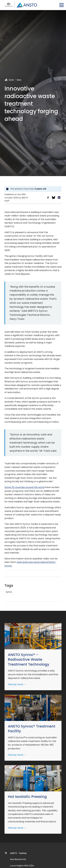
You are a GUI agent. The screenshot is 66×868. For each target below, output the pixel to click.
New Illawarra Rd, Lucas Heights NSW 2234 (22, 859)
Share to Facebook (48, 198)
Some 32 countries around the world (24, 487)
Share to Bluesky (54, 198)
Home (11, 80)
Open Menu (61, 5)
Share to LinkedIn (59, 198)
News (19, 80)
